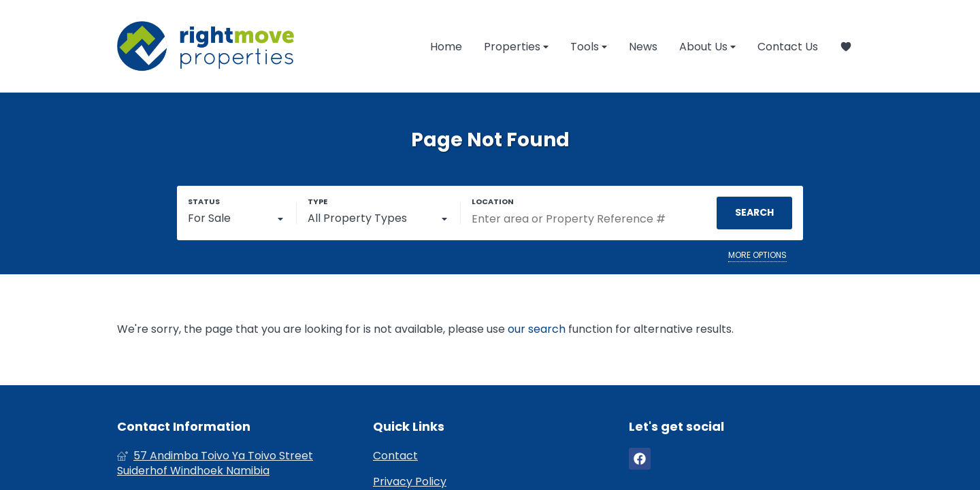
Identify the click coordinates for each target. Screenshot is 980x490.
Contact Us (788, 47)
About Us (707, 47)
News (643, 47)
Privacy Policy (410, 482)
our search (537, 329)
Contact (395, 456)
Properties (516, 47)
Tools (589, 47)
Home (446, 47)
